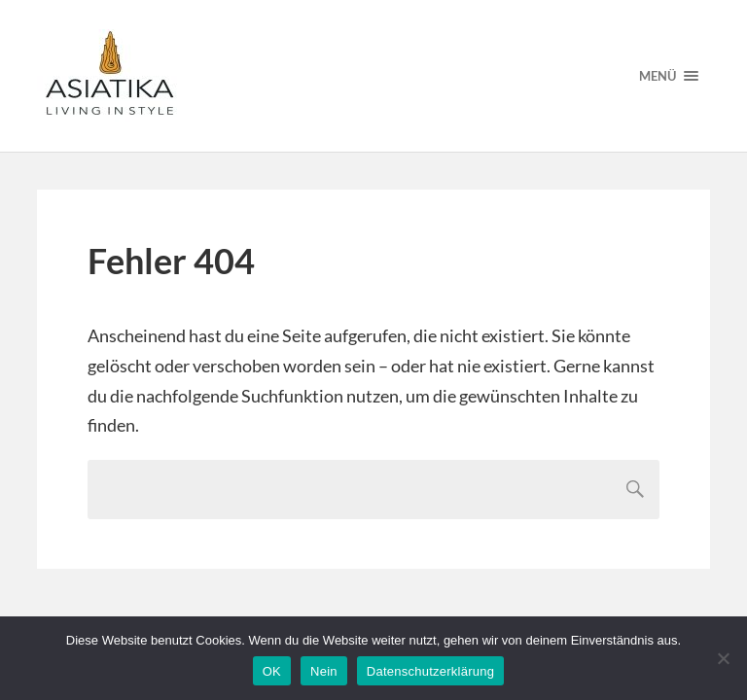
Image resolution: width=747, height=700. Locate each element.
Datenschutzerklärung (430, 671)
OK (272, 671)
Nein (324, 671)
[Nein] (723, 658)
